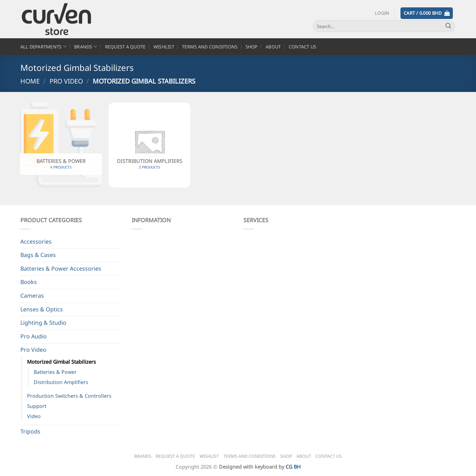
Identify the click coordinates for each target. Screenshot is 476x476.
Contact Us (303, 47)
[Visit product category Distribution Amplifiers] (149, 145)
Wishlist (164, 47)
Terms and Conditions (210, 47)
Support (37, 406)
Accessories (36, 242)
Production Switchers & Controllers (69, 396)
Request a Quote (125, 47)
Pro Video (66, 81)
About (273, 47)
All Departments (43, 47)
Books (29, 282)
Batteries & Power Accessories (61, 269)
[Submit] (448, 26)
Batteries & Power (55, 372)
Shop (252, 47)
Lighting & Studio (43, 323)
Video (34, 416)
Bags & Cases (38, 255)
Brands (86, 47)
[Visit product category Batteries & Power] (61, 145)
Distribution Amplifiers (61, 382)
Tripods (30, 431)
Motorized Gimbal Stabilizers (61, 362)
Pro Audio (34, 336)
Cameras (32, 296)
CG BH (293, 467)
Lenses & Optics (42, 309)
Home (30, 81)
